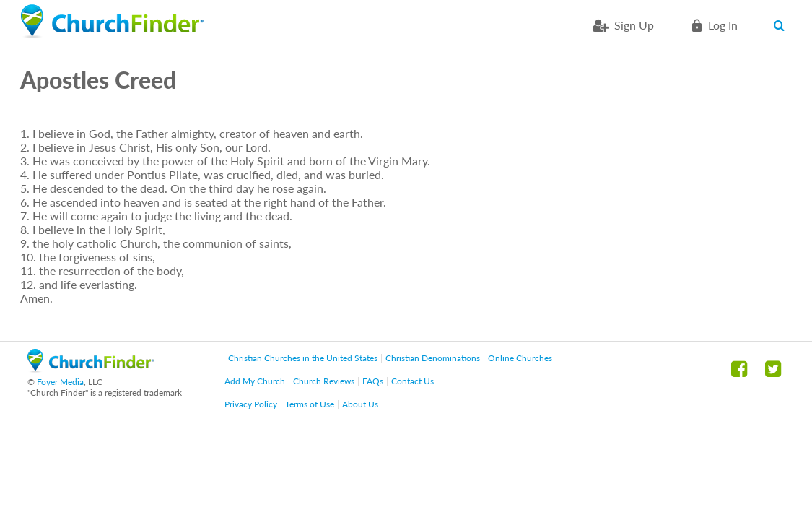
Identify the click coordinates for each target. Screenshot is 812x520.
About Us (360, 404)
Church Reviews (324, 381)
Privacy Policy (251, 404)
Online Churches (520, 358)
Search (783, 25)
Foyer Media (60, 382)
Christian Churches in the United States (303, 358)
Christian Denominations (433, 358)
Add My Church (255, 381)
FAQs (373, 381)
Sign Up (634, 25)
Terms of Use (310, 404)
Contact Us (412, 381)
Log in (723, 25)
